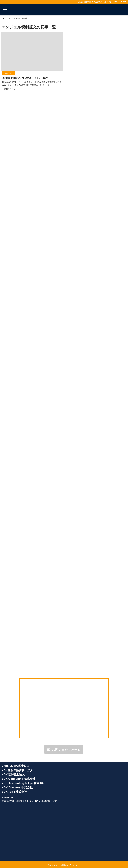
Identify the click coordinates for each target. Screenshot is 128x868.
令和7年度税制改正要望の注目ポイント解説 (25, 78)
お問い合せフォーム (64, 749)
